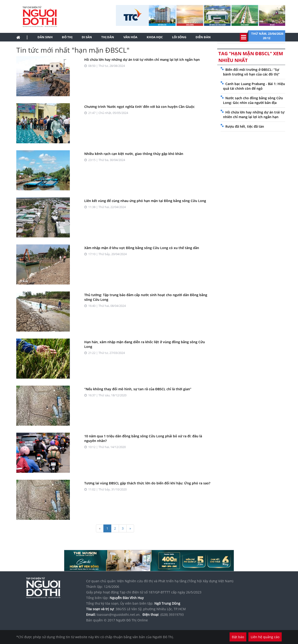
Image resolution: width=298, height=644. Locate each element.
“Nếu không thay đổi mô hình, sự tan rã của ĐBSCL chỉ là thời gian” (138, 389)
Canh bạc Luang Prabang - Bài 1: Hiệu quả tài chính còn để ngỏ (254, 86)
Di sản (87, 37)
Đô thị (67, 37)
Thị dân (108, 37)
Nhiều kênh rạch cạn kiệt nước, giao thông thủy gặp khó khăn (134, 154)
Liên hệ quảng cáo (265, 637)
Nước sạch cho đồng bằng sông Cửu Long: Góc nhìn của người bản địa (253, 100)
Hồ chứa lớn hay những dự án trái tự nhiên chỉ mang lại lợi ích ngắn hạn (142, 60)
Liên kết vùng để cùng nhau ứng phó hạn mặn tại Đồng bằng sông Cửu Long (145, 201)
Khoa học (155, 37)
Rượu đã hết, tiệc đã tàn (245, 126)
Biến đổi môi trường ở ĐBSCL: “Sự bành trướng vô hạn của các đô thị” (251, 72)
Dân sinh (45, 37)
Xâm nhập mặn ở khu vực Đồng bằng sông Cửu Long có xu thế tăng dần (142, 248)
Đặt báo (238, 637)
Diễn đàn (203, 37)
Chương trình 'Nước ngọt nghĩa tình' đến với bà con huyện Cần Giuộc (139, 107)
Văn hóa (130, 37)
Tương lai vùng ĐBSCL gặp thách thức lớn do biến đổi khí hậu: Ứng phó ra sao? (147, 483)
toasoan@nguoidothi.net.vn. (119, 615)
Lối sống (179, 37)
